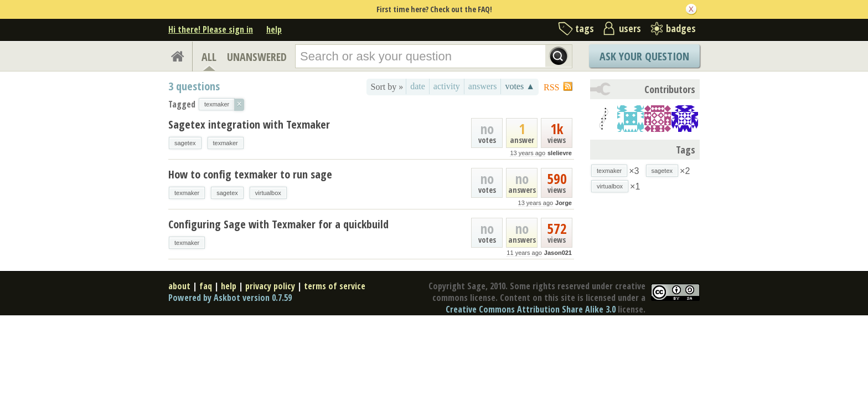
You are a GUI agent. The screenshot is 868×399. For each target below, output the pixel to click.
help (274, 29)
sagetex (185, 143)
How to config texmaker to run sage (250, 174)
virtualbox (268, 193)
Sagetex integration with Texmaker (249, 124)
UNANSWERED (257, 57)
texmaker (226, 143)
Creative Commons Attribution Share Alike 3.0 (531, 309)
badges (681, 28)
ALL (209, 57)
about (179, 286)
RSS (551, 87)
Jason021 (558, 253)
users (630, 28)
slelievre (560, 153)
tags (585, 28)
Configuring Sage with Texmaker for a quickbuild (278, 224)
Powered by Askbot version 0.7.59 (230, 298)
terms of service (335, 286)
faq (206, 286)
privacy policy (270, 286)
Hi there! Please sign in (211, 29)
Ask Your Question (644, 56)
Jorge (564, 203)
